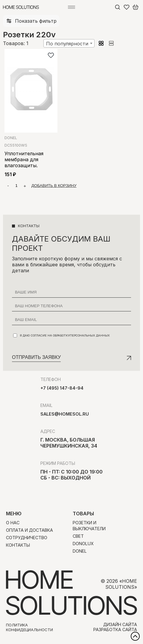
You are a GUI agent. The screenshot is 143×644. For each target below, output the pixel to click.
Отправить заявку (36, 357)
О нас (13, 523)
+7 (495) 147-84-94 (62, 388)
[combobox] (69, 43)
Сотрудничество (27, 538)
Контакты (18, 545)
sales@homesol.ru (65, 414)
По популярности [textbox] (67, 44)
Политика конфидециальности (29, 627)
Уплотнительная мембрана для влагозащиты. (24, 159)
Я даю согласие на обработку (61, 335)
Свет (78, 536)
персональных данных (90, 335)
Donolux (83, 544)
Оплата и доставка (29, 530)
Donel (11, 138)
